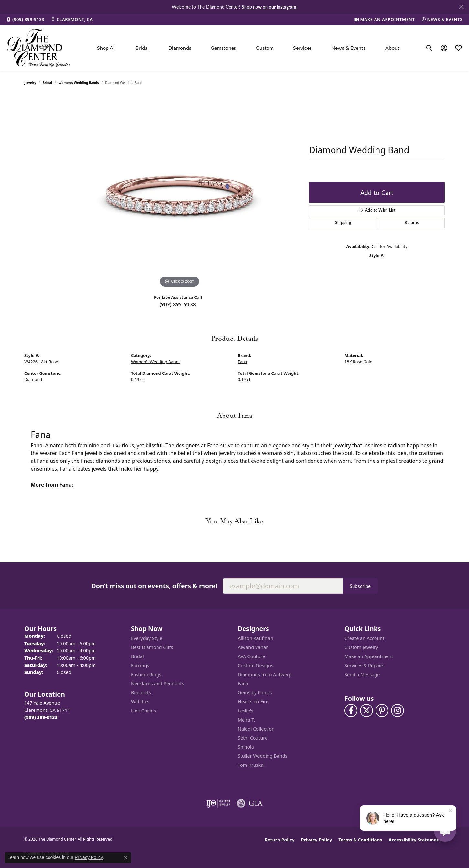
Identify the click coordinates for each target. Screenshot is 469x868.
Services (302, 48)
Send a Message (362, 674)
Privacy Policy (316, 840)
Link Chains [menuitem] (143, 711)
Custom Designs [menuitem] (256, 665)
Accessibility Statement (415, 840)
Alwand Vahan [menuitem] (253, 647)
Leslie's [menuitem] (245, 711)
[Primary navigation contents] (248, 48)
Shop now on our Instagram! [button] (270, 7)
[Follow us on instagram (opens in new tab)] (398, 711)
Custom (265, 48)
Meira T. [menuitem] (246, 720)
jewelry (30, 83)
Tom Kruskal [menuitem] (251, 765)
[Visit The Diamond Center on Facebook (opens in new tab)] (351, 711)
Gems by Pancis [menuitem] (255, 693)
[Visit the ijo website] (218, 803)
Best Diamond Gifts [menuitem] (152, 647)
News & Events (348, 48)
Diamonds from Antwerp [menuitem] (265, 674)
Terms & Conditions (360, 840)
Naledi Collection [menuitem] (256, 729)
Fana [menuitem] (243, 684)
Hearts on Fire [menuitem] (253, 702)
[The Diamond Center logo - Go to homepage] (39, 48)
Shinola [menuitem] (246, 747)
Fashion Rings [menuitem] (146, 674)
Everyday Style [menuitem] (147, 638)
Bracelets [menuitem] (141, 693)
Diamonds (180, 48)
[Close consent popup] (126, 858)
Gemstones (223, 48)
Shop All (106, 48)
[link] (25, 19)
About (392, 48)
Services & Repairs (364, 665)
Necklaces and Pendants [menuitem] (158, 684)
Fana (242, 362)
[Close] (461, 7)
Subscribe (360, 586)
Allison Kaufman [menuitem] (256, 638)
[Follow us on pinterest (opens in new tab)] (382, 711)
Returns (412, 223)
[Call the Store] (41, 717)
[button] (429, 48)
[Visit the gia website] (250, 803)
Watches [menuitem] (140, 702)
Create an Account (364, 638)
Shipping (343, 223)
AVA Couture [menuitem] (251, 656)
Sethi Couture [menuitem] (253, 738)
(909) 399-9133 (178, 304)
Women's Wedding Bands (79, 83)
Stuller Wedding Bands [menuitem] (262, 756)
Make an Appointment (369, 656)
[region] (180, 192)
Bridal (142, 48)
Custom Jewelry (361, 647)
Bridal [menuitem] (137, 656)
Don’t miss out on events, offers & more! (154, 586)
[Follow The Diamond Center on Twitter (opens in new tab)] (366, 711)
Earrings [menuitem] (140, 665)
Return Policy (280, 840)
